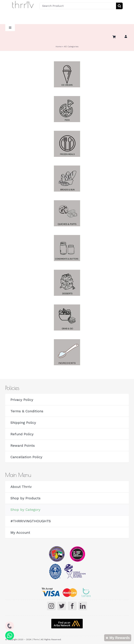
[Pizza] (67, 98)
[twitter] (62, 606)
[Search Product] (78, 6)
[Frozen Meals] (67, 133)
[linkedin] (83, 606)
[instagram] (51, 606)
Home (59, 47)
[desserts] (67, 271)
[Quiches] (67, 202)
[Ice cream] (67, 63)
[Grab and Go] (67, 306)
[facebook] (72, 606)
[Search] (119, 6)
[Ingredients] (67, 341)
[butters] (67, 237)
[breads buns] (67, 167)
